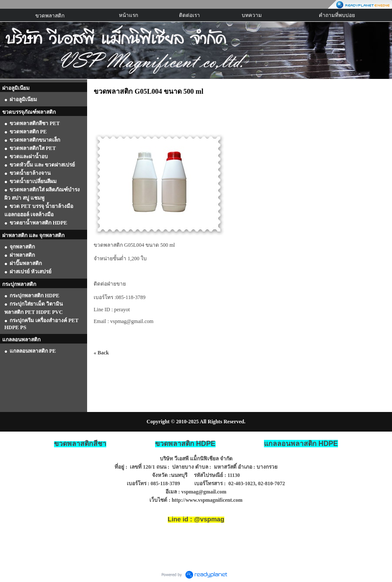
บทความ (252, 15)
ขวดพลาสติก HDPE (185, 444)
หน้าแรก (128, 15)
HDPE (301, 444)
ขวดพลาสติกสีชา (80, 444)
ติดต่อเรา (189, 15)
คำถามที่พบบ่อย (337, 15)
